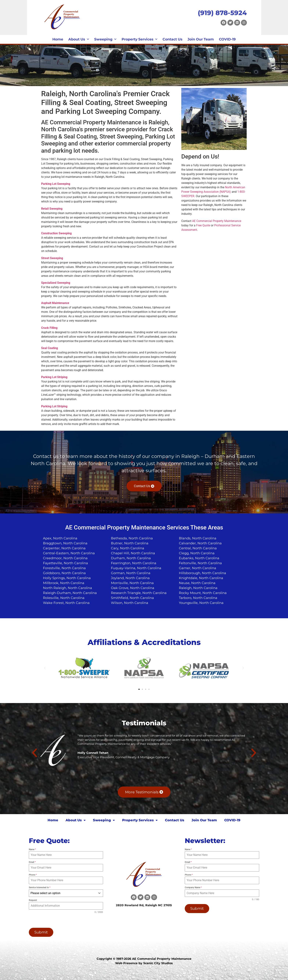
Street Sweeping (52, 258)
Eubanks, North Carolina (199, 558)
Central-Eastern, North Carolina (69, 553)
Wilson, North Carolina (130, 603)
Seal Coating (49, 348)
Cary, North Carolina (128, 548)
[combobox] (66, 893)
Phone (33, 875)
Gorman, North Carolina (131, 573)
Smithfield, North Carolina (132, 598)
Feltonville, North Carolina (200, 563)
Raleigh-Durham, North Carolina (70, 593)
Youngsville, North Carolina (201, 603)
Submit (41, 932)
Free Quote (203, 225)
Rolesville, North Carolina (64, 598)
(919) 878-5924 (222, 13)
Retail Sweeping (52, 209)
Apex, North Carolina (60, 538)
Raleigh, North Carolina (198, 588)
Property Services (139, 39)
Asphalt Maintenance (55, 303)
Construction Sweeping (56, 233)
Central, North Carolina (198, 548)
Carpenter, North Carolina (64, 548)
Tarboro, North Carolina (198, 598)
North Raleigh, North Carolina (67, 588)
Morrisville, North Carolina (132, 583)
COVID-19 (227, 39)
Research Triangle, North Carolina (139, 593)
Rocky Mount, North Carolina (203, 593)
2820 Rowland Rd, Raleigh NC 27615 (144, 905)
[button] (45, 668)
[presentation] (52, 921)
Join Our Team (201, 39)
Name (32, 849)
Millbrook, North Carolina (64, 583)
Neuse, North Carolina (197, 583)
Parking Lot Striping (54, 377)
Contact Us (172, 39)
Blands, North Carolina (198, 538)
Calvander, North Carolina (200, 543)
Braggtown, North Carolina (65, 543)
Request (33, 900)
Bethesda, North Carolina (132, 538)
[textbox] (63, 893)
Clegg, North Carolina (197, 553)
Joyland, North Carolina (130, 578)
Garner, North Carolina (198, 568)
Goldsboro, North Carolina (64, 573)
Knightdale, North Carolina (201, 578)
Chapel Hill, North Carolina (133, 553)
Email (32, 862)
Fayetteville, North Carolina (65, 563)
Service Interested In (40, 887)
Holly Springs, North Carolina (67, 578)
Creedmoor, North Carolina (65, 558)
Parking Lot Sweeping (56, 184)
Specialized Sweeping (56, 283)
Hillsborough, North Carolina (202, 573)
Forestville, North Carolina (64, 568)
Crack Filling (49, 328)
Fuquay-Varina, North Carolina (136, 568)
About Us (79, 39)
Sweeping (105, 39)
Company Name (193, 887)
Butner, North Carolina (130, 543)
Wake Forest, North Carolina (66, 603)
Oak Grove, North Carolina (133, 588)
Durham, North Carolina (131, 558)
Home (58, 39)
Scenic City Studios (158, 963)
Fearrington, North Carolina (134, 563)
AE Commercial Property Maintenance (217, 221)
